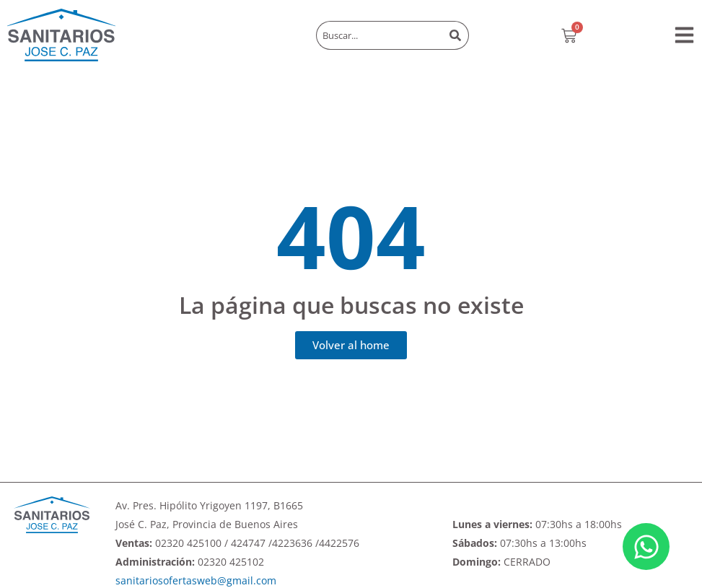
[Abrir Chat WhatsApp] (646, 547)
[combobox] (379, 35)
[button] (684, 35)
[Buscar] (456, 35)
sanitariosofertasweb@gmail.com (196, 580)
